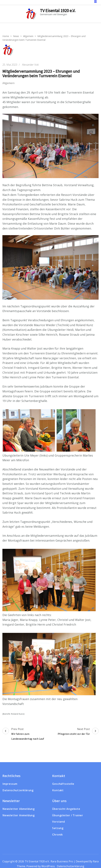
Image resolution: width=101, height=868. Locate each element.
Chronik (58, 835)
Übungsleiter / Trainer (68, 815)
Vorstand (58, 822)
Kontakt (58, 790)
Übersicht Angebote (66, 809)
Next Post (78, 732)
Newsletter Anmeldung (19, 815)
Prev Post (26, 734)
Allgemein (8, 83)
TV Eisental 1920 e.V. (58, 11)
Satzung (58, 828)
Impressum (10, 784)
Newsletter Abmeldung (19, 809)
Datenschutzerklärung (18, 790)
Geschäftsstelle (63, 784)
